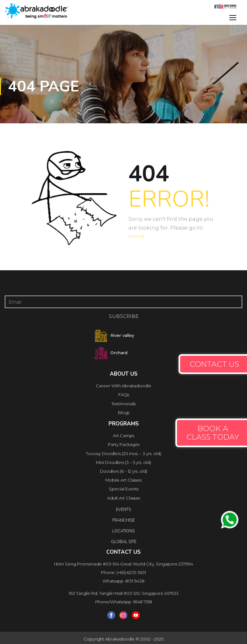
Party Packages (124, 444)
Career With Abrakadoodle (124, 386)
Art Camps (123, 436)
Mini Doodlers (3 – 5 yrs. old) (123, 462)
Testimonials (123, 404)
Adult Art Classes (124, 498)
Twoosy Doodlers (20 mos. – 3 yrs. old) (123, 454)
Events (123, 510)
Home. (137, 236)
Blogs (124, 413)
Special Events (124, 489)
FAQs (124, 395)
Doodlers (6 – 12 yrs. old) (124, 471)
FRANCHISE (123, 520)
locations (123, 531)
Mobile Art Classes (123, 480)
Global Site (124, 542)
